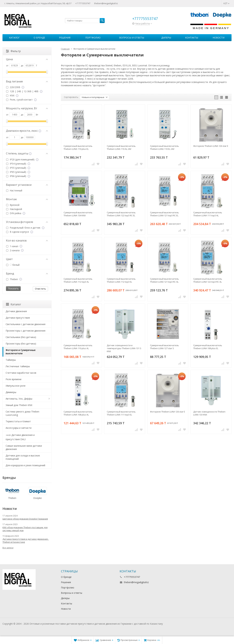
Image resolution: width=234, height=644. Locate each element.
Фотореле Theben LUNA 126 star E (211, 146)
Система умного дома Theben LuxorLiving (22, 413)
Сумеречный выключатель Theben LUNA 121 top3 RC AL (164, 280)
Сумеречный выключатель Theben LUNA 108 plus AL (78, 413)
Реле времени (13, 379)
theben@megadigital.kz (106, 3)
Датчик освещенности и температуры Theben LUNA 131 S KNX (124, 348)
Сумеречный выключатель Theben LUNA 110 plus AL (78, 347)
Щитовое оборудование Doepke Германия (25, 519)
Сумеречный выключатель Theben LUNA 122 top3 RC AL (208, 280)
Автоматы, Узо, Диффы (19, 399)
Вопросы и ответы (132, 38)
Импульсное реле (16, 386)
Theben (14, 279)
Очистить (40, 289)
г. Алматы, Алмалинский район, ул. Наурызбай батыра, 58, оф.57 (38, 3)
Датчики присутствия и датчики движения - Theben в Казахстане (26, 541)
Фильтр (13, 51)
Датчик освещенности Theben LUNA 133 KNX (209, 413)
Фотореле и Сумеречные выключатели (21, 352)
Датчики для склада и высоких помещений (23, 457)
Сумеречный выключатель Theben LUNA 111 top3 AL (208, 214)
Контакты (192, 38)
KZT (227, 3)
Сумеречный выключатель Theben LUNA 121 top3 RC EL (164, 214)
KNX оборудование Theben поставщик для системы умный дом (25, 529)
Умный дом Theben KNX (19, 405)
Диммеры (11, 392)
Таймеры (11, 360)
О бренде (39, 38)
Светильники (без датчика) (21, 337)
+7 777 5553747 (83, 3)
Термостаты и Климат (18, 421)
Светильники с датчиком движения (26, 324)
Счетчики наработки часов (21, 373)
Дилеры (166, 38)
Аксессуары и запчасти (19, 428)
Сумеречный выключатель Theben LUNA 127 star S (164, 347)
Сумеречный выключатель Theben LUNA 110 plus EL (78, 147)
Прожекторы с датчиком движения (26, 331)
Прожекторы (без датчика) (21, 344)
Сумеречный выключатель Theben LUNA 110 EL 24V (164, 147)
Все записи (8, 548)
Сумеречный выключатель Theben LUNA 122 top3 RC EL (121, 214)
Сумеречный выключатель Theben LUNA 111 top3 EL (121, 413)
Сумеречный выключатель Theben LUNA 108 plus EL (208, 347)
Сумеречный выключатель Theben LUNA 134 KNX (78, 214)
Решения (65, 38)
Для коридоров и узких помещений (25, 465)
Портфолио (93, 38)
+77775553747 (145, 18)
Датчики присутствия (18, 318)
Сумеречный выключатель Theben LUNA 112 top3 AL (78, 280)
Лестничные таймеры (18, 366)
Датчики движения (16, 311)
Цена (27, 59)
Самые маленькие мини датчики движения (24, 447)
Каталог (14, 38)
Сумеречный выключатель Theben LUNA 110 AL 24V (121, 147)
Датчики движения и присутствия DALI (20, 437)
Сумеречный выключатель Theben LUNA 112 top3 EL (121, 280)
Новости (219, 38)
